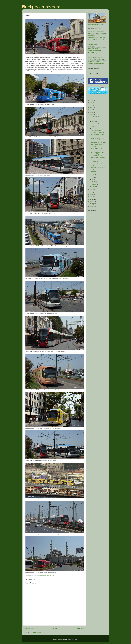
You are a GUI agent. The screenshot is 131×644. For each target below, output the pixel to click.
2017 (92, 194)
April (93, 179)
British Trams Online (94, 62)
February (94, 184)
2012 (92, 206)
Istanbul (93, 172)
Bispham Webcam (93, 35)
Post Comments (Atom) (39, 632)
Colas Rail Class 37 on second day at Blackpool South (98, 154)
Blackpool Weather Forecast (96, 40)
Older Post (80, 629)
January (94, 187)
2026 (92, 100)
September (95, 124)
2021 (92, 112)
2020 (92, 115)
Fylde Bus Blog (92, 46)
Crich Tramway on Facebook (96, 59)
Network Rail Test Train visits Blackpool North (98, 149)
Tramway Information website (96, 64)
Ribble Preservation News (95, 51)
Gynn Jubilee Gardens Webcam (97, 33)
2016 (92, 197)
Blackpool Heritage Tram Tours (97, 38)
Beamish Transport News (95, 53)
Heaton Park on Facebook (95, 57)
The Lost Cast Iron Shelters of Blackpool (98, 131)
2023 (92, 107)
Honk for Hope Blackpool (98, 158)
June (93, 175)
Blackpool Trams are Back (98, 142)
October (94, 121)
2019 (92, 190)
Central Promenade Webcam (96, 31)
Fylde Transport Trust (94, 49)
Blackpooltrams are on (96, 25)
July (93, 129)
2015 (92, 199)
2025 (92, 103)
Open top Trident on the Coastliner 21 (98, 139)
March (93, 182)
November (95, 119)
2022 (92, 110)
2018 (92, 192)
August (94, 126)
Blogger (75, 639)
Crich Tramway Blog (94, 55)
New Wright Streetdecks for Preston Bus (98, 135)
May (93, 177)
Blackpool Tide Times (94, 42)
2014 (92, 201)
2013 (92, 204)
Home (55, 629)
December (95, 117)
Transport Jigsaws (93, 44)
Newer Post (29, 629)
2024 (92, 105)
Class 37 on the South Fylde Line (97, 161)
